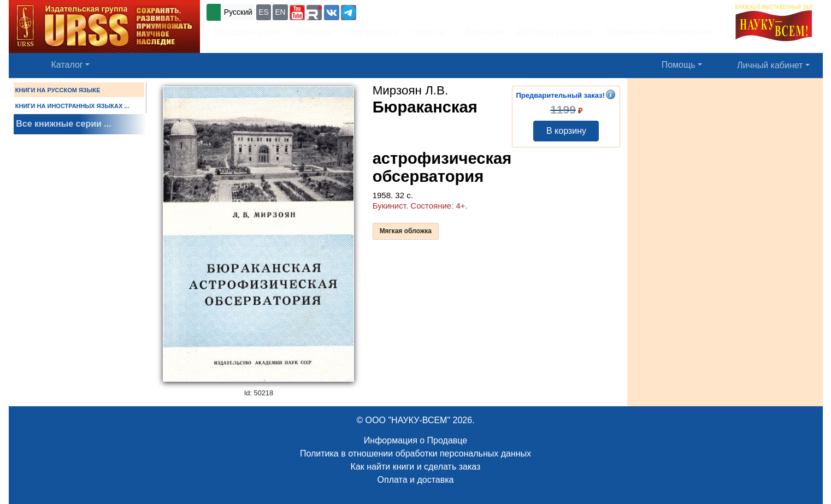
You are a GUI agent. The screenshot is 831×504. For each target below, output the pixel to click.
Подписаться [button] (372, 32)
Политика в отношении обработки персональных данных (415, 453)
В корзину (566, 131)
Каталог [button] (67, 65)
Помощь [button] (679, 65)
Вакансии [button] (481, 32)
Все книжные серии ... (63, 124)
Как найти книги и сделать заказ (416, 467)
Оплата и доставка (416, 480)
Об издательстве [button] (247, 32)
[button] (297, 13)
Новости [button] (428, 32)
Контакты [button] (313, 32)
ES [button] (264, 12)
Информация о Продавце (415, 440)
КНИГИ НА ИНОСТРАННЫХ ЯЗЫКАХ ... (72, 106)
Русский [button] (238, 12)
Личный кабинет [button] (770, 65)
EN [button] (280, 12)
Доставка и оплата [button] (554, 32)
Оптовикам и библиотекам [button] (658, 32)
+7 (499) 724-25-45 (399, 11)
